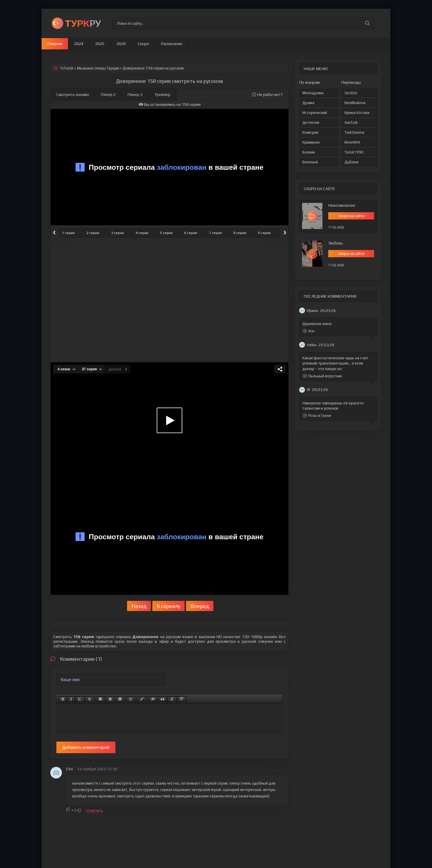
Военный (310, 162)
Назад (139, 606)
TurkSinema (354, 132)
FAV (70, 769)
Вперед (200, 606)
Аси (309, 331)
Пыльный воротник (322, 376)
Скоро (143, 44)
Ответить (95, 811)
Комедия (310, 132)
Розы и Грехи (317, 416)
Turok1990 (354, 152)
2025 (100, 44)
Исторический (315, 113)
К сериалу (168, 606)
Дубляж (351, 162)
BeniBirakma (355, 103)
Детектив (311, 123)
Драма (308, 103)
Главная (55, 44)
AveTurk (351, 123)
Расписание (172, 44)
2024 (79, 44)
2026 (121, 44)
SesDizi (351, 93)
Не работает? (267, 94)
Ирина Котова (357, 113)
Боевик (309, 152)
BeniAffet (352, 142)
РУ (83, 23)
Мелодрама (313, 93)
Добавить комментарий (86, 747)
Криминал (311, 142)
